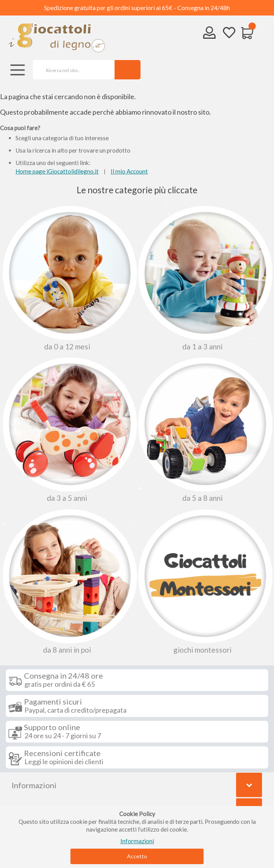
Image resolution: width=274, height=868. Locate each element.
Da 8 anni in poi (68, 581)
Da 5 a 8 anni (204, 430)
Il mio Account (129, 171)
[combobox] (71, 70)
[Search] (128, 70)
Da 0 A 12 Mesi (68, 278)
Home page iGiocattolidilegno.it (57, 171)
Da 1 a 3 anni (204, 278)
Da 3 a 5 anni (68, 430)
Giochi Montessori (204, 581)
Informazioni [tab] (34, 785)
